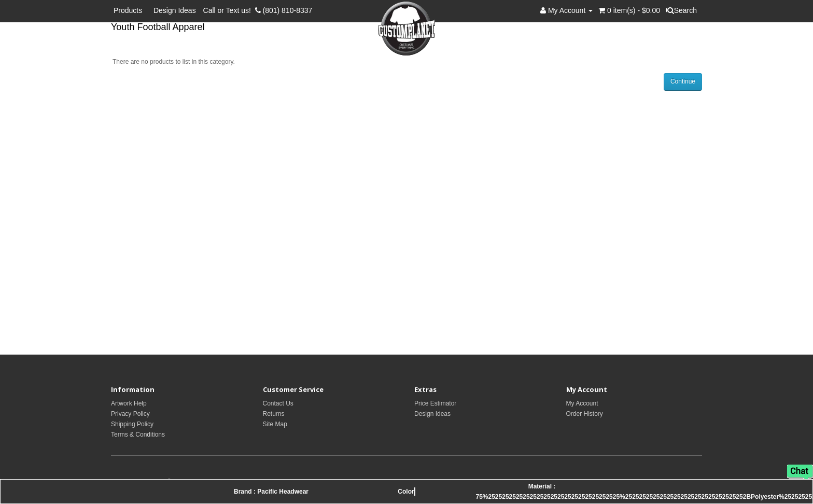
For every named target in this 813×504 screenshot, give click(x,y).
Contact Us (278, 403)
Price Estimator (435, 403)
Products (130, 10)
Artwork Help (129, 403)
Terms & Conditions (138, 435)
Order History (585, 414)
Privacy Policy (130, 414)
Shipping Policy (132, 424)
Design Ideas (175, 10)
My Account (582, 403)
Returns (274, 414)
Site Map (275, 424)
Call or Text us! (229, 10)
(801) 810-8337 (284, 10)
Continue (683, 81)
